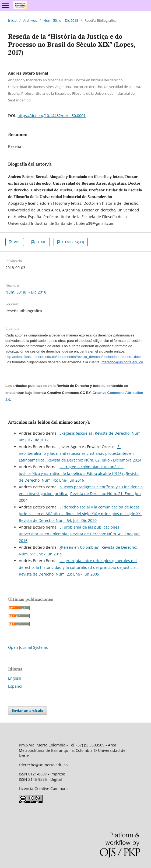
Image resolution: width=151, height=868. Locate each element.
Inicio (12, 20)
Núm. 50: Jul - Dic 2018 (61, 20)
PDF (17, 242)
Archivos (30, 20)
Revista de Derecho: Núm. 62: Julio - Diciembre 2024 (94, 460)
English (15, 678)
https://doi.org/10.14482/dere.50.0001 (52, 116)
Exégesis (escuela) (76, 433)
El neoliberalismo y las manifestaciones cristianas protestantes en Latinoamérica (76, 453)
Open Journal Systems (28, 647)
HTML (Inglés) (73, 242)
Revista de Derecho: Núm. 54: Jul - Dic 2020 (58, 520)
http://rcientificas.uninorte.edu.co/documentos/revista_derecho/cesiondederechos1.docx (73, 357)
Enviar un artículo (28, 710)
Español (15, 686)
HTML (41, 242)
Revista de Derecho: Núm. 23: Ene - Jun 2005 (59, 574)
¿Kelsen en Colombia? (80, 547)
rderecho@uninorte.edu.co (122, 362)
